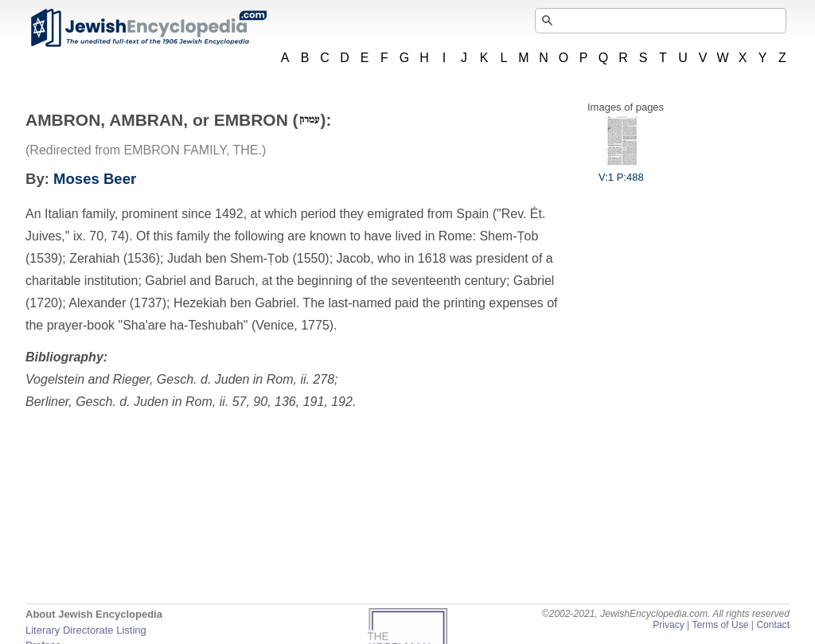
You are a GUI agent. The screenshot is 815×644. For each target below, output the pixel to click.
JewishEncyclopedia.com (148, 28)
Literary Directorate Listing (86, 630)
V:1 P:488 (621, 171)
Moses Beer (95, 179)
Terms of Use (720, 625)
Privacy (669, 625)
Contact (773, 625)
